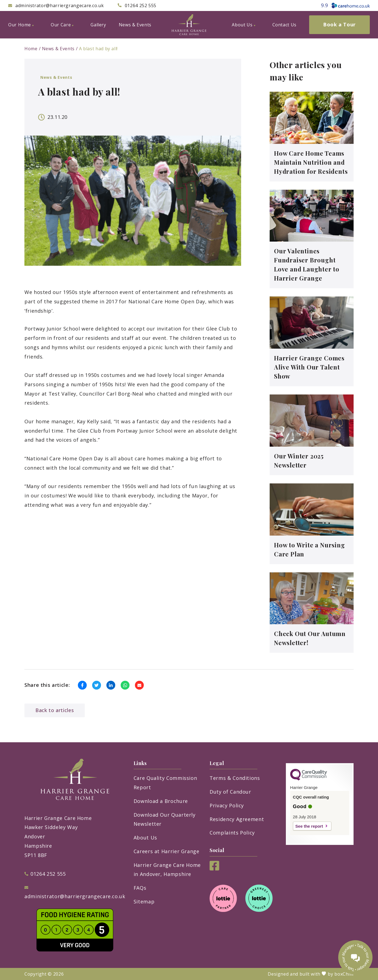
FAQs (140, 888)
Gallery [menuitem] (98, 25)
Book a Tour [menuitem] (339, 24)
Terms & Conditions (235, 778)
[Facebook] (214, 869)
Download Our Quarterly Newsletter (165, 819)
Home (31, 49)
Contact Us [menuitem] (284, 25)
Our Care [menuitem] (62, 25)
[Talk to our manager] (355, 957)
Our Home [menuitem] (21, 25)
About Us (145, 838)
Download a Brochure (161, 801)
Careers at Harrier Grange (167, 851)
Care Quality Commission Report (165, 783)
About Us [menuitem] (243, 25)
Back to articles (55, 710)
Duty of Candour (230, 792)
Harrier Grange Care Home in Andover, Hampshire (167, 870)
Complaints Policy (232, 833)
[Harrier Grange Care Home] (189, 25)
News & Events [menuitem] (135, 25)
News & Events (58, 49)
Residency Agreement (237, 819)
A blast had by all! (98, 49)
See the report (309, 826)
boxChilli (344, 974)
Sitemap (144, 901)
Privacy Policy (227, 805)
